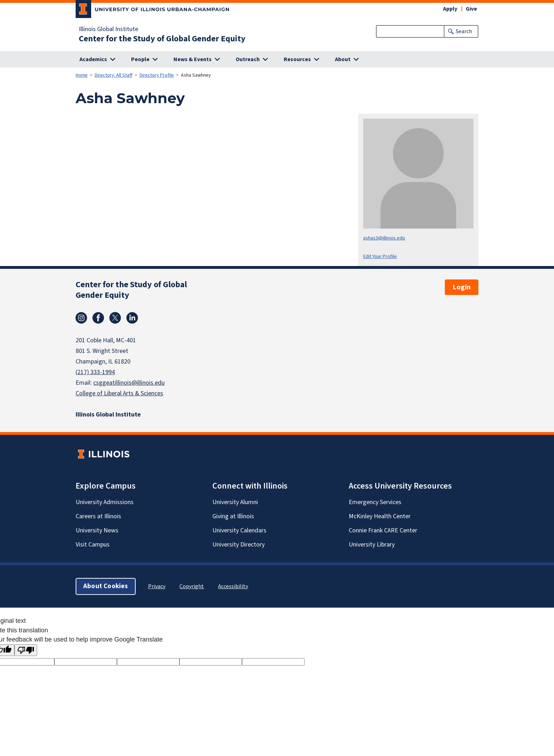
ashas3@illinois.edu (384, 238)
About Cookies (106, 586)
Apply (450, 9)
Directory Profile (157, 75)
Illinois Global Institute (108, 29)
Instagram (81, 318)
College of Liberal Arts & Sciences (119, 393)
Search (464, 31)
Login (462, 287)
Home (82, 75)
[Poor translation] (26, 650)
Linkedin (132, 318)
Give (471, 9)
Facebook (98, 318)
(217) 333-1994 (95, 372)
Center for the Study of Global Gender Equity (162, 39)
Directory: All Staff (114, 75)
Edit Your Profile (380, 256)
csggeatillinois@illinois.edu (129, 383)
